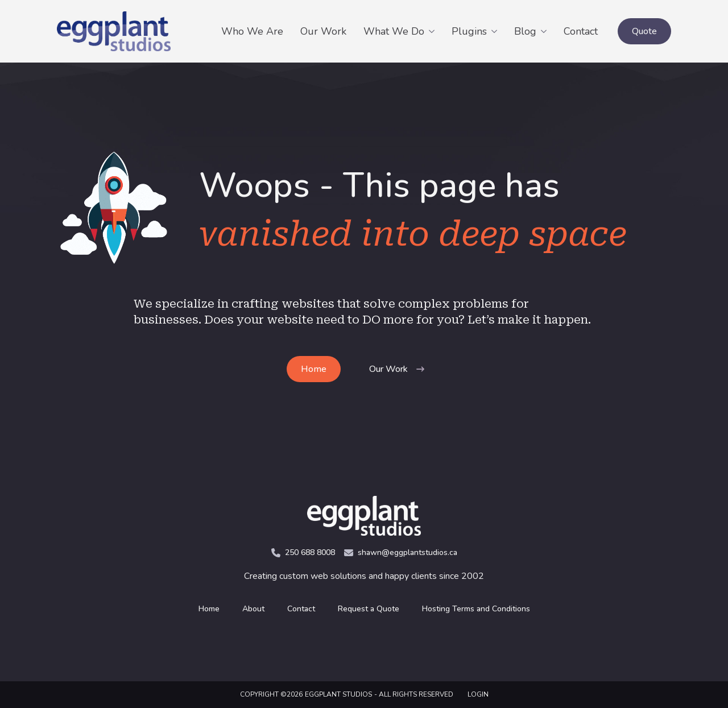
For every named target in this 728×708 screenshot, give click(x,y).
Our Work (323, 31)
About (253, 609)
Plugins (469, 31)
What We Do (394, 31)
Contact (581, 31)
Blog (525, 31)
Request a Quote (369, 609)
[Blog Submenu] (546, 31)
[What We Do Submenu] (434, 31)
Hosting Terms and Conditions (476, 609)
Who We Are (252, 31)
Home (209, 609)
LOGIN (478, 694)
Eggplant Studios (338, 694)
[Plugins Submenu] (496, 31)
